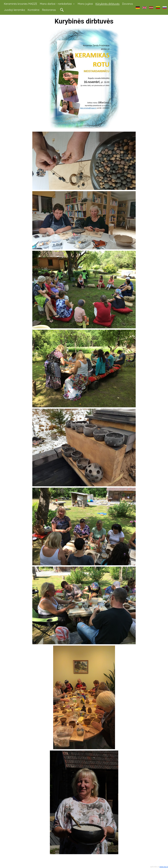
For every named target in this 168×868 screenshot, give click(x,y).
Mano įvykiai (85, 4)
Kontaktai (34, 10)
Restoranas (49, 10)
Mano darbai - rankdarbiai (58, 4)
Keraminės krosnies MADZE (21, 4)
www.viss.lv (164, 867)
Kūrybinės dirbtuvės (108, 4)
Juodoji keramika (15, 10)
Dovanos (128, 4)
